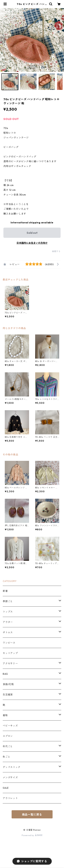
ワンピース (9, 643)
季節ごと (8, 601)
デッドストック (12, 767)
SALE (6, 788)
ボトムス (8, 632)
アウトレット (10, 798)
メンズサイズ (10, 777)
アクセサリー (10, 663)
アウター (8, 622)
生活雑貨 (8, 695)
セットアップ (10, 653)
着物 (5, 715)
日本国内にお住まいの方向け (32, 243)
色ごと (6, 757)
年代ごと (8, 746)
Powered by (32, 835)
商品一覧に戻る (32, 814)
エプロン (8, 736)
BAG (5, 674)
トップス (8, 612)
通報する (56, 251)
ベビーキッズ (10, 726)
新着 (5, 591)
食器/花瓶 (8, 684)
